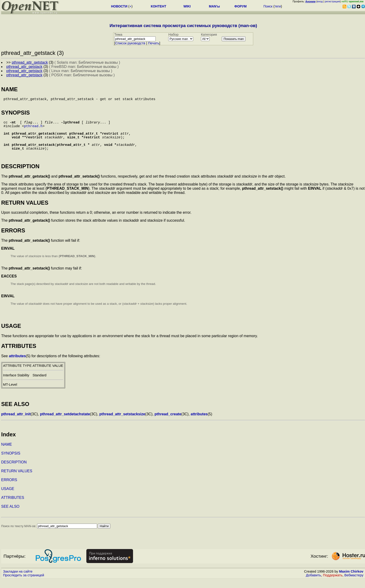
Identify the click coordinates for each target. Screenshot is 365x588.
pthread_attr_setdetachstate (65, 422)
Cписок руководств (130, 43)
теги (278, 6)
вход (320, 1)
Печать (154, 43)
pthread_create (168, 422)
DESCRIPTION (14, 471)
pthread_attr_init (16, 422)
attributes (17, 364)
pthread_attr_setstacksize (122, 422)
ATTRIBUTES (13, 506)
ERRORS (9, 488)
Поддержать (333, 584)
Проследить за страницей (24, 584)
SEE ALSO (10, 515)
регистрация (332, 1)
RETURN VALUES (17, 479)
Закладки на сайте (18, 580)
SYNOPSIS (11, 462)
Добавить (314, 584)
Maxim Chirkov (351, 580)
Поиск (268, 6)
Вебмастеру (354, 584)
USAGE (8, 497)
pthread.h (33, 129)
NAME (7, 453)
